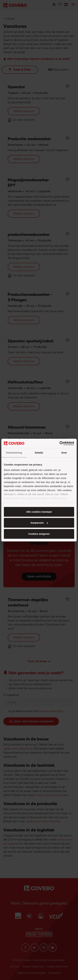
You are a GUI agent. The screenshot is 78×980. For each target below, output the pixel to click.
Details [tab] (39, 453)
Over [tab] (64, 453)
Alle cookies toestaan (39, 512)
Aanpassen (39, 523)
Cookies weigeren (39, 534)
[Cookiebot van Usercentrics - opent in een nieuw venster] (60, 443)
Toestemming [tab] (14, 453)
